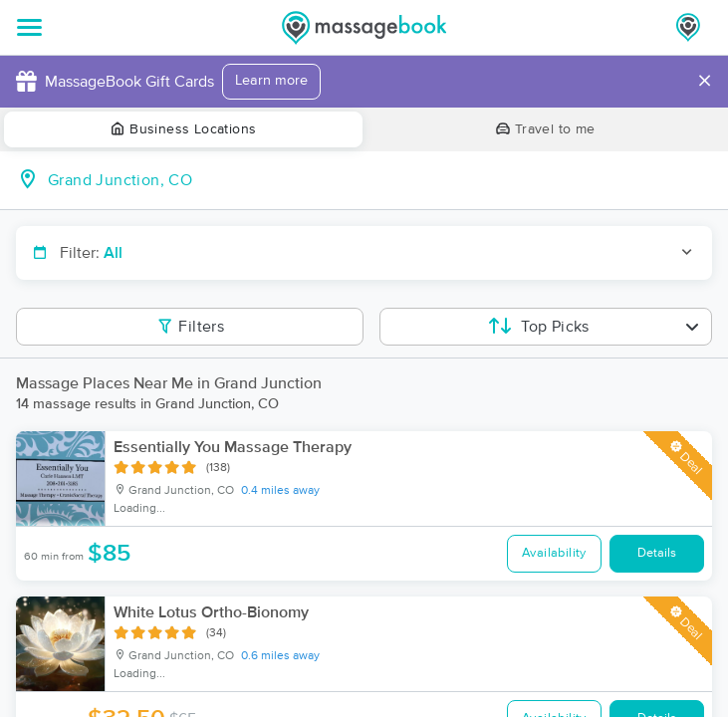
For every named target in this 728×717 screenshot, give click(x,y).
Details (657, 553)
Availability (554, 553)
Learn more (271, 81)
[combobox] (380, 180)
